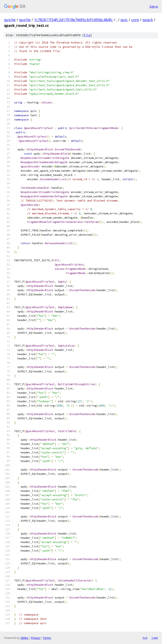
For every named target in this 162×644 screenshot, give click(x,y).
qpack (148, 20)
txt (145, 638)
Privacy (35, 638)
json (155, 638)
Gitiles (24, 638)
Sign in (154, 6)
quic (124, 20)
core (135, 20)
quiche (10, 20)
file (87, 35)
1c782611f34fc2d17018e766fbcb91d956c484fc (73, 20)
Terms (47, 638)
